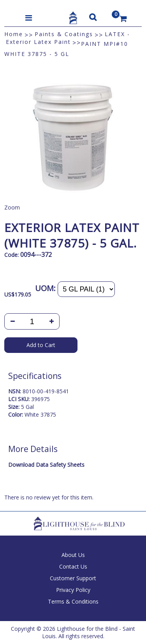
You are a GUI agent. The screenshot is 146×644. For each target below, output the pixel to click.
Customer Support (73, 578)
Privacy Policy (73, 590)
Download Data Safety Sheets (46, 465)
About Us (73, 555)
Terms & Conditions (73, 601)
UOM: (45, 288)
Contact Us (73, 566)
